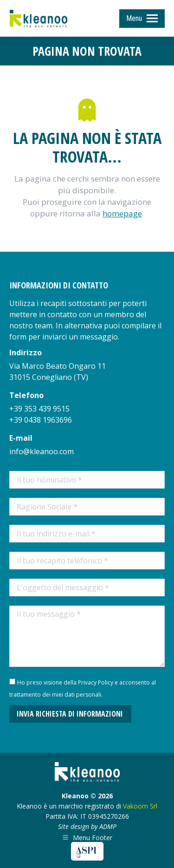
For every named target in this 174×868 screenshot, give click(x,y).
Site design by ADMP (87, 826)
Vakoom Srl (140, 806)
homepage (122, 213)
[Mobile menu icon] (142, 19)
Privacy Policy (96, 682)
